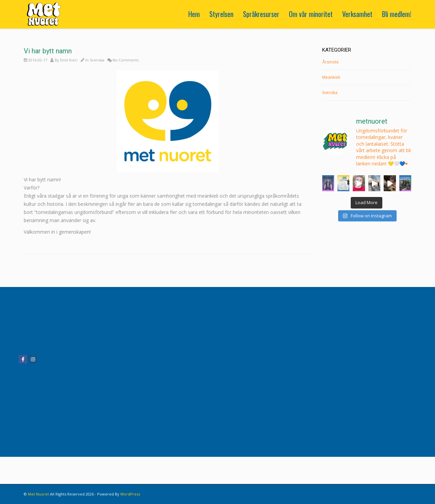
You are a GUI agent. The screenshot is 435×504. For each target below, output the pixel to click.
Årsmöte (330, 62)
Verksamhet (357, 14)
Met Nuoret (38, 494)
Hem (194, 14)
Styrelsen (221, 14)
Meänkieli (331, 77)
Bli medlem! (397, 14)
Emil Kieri (69, 60)
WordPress (130, 494)
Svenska (97, 60)
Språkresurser (261, 14)
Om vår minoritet (311, 14)
